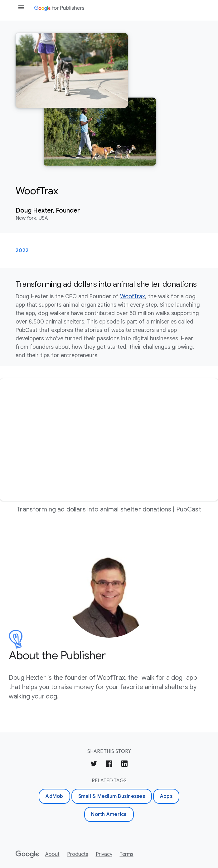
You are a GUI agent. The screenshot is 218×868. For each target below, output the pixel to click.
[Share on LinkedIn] (124, 765)
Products (78, 854)
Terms (127, 854)
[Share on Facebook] (109, 765)
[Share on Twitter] (94, 765)
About (52, 854)
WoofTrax (133, 296)
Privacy (104, 854)
